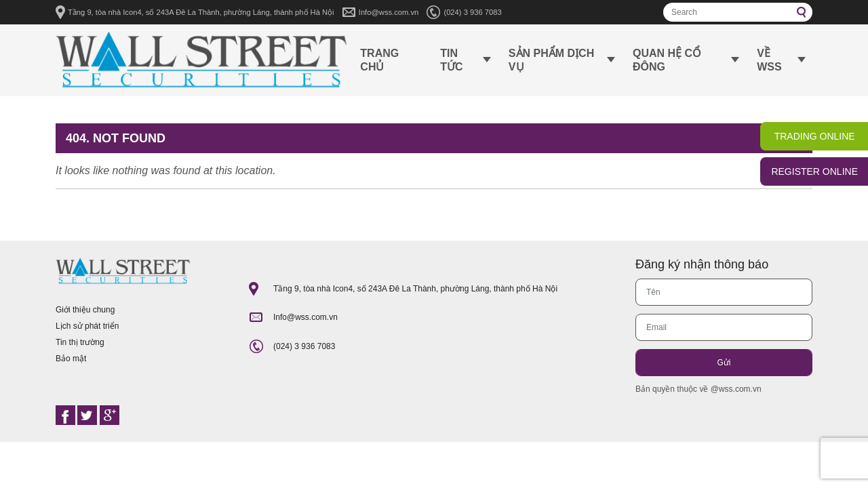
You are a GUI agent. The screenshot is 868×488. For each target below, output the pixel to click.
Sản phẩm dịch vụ (551, 60)
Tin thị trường (80, 342)
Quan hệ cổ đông (667, 60)
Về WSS (769, 60)
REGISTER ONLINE (814, 171)
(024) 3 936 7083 (472, 12)
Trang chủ (379, 60)
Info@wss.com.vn (389, 12)
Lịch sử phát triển (87, 326)
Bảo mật (71, 359)
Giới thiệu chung (85, 310)
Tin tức (451, 60)
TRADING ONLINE (815, 136)
